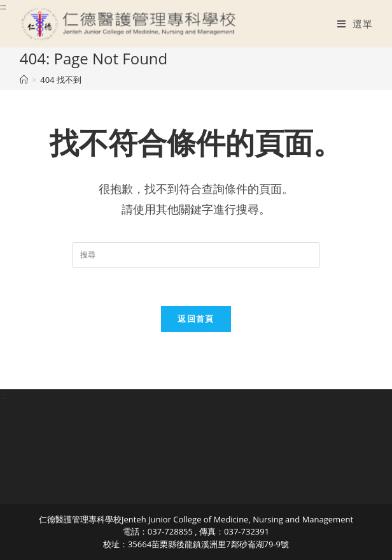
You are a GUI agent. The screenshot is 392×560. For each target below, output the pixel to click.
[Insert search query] (196, 255)
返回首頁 (196, 319)
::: (3, 7)
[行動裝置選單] (355, 24)
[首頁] (24, 80)
